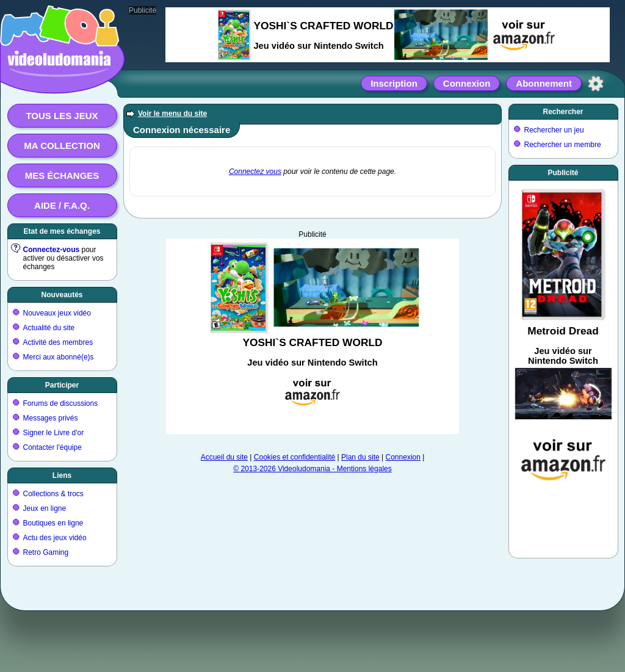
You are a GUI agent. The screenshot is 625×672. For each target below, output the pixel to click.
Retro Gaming (46, 552)
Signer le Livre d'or (54, 433)
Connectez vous (255, 172)
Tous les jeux (62, 116)
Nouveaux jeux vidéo (57, 313)
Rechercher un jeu (554, 130)
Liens (62, 475)
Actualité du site (49, 328)
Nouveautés (62, 295)
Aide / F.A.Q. (62, 205)
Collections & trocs (53, 494)
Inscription (394, 83)
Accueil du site (224, 457)
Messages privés (51, 418)
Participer (62, 385)
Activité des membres (58, 342)
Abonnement (544, 83)
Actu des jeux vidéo (55, 538)
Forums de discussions (61, 403)
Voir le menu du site (172, 114)
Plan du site (360, 457)
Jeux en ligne (45, 508)
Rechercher (563, 112)
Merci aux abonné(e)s (59, 357)
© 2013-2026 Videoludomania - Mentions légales (312, 469)
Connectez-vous (52, 250)
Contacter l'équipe (52, 447)
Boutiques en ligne (53, 523)
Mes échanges (62, 175)
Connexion (467, 83)
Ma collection (62, 146)
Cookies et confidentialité (294, 457)
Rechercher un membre (563, 145)
